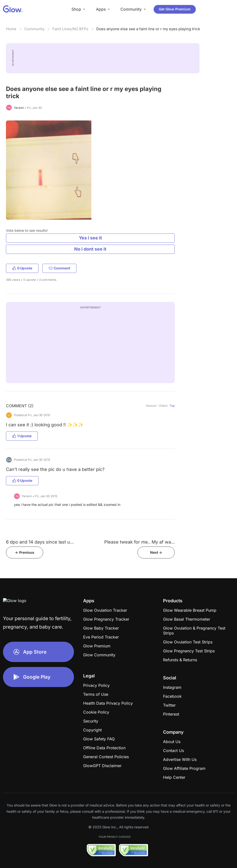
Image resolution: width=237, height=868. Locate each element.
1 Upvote (22, 436)
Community (34, 29)
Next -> (156, 552)
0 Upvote (22, 268)
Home (11, 29)
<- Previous (25, 552)
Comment (59, 268)
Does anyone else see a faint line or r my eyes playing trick (148, 29)
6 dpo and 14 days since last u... (40, 542)
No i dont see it (90, 249)
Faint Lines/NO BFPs (70, 29)
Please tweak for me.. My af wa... (139, 542)
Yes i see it (90, 238)
